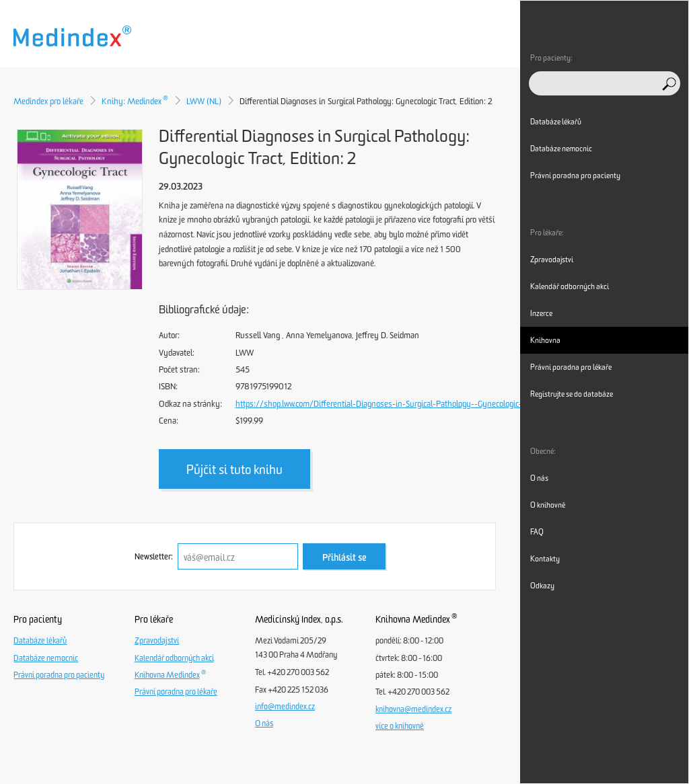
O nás (264, 723)
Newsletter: (154, 557)
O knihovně (548, 505)
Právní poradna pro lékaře (176, 692)
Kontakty (545, 559)
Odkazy (542, 586)
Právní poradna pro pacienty (59, 675)
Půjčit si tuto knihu (234, 470)
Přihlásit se (344, 558)
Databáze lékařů (40, 641)
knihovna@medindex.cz (413, 709)
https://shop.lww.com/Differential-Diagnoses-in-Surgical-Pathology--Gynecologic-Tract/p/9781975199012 (421, 404)
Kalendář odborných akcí (174, 658)
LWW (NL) (204, 101)
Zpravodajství (157, 641)
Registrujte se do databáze (572, 394)
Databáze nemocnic (46, 658)
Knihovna (545, 340)
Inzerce (541, 313)
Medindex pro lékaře (48, 101)
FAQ (537, 532)
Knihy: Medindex (135, 101)
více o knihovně (400, 726)
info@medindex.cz (285, 707)
